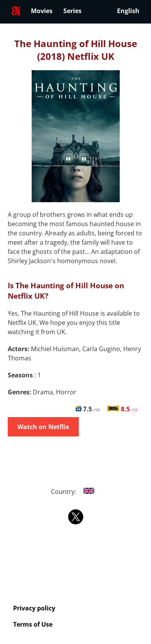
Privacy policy (34, 608)
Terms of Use (33, 624)
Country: (75, 492)
